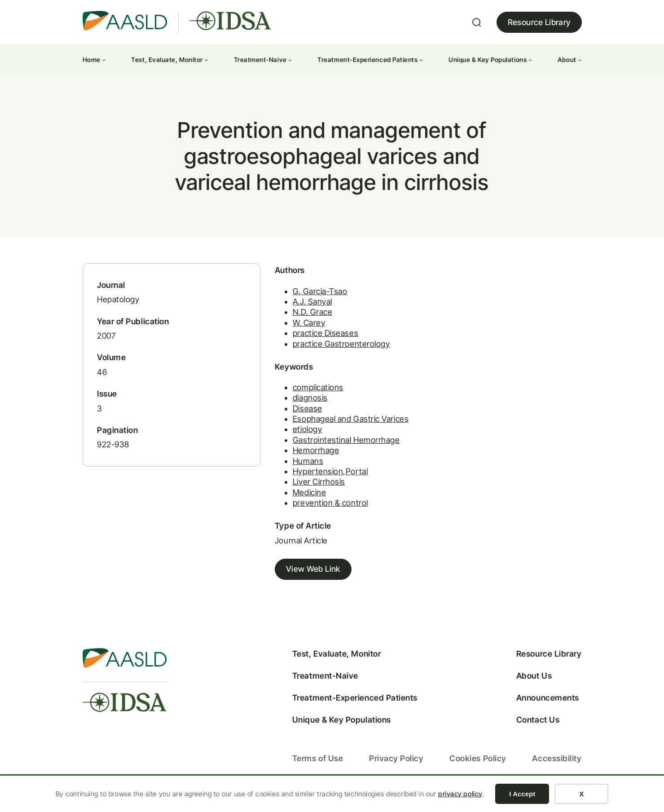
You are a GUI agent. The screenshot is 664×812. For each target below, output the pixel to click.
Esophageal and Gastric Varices (334, 425)
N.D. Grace (296, 318)
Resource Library (539, 22)
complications (302, 394)
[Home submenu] (104, 60)
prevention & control (314, 509)
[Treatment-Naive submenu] (290, 60)
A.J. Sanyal (296, 308)
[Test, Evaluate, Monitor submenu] (206, 60)
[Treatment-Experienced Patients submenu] (421, 60)
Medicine (293, 499)
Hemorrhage (300, 457)
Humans (292, 467)
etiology (291, 435)
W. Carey (293, 329)
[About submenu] (580, 60)
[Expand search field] (477, 22)
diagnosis (294, 404)
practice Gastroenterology (325, 350)
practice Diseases (309, 339)
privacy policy (460, 794)
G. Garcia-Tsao (304, 297)
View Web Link (297, 576)
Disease (291, 415)
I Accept (522, 794)
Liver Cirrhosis (303, 488)
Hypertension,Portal (314, 478)
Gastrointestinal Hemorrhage (330, 446)
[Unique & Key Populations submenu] (530, 60)
